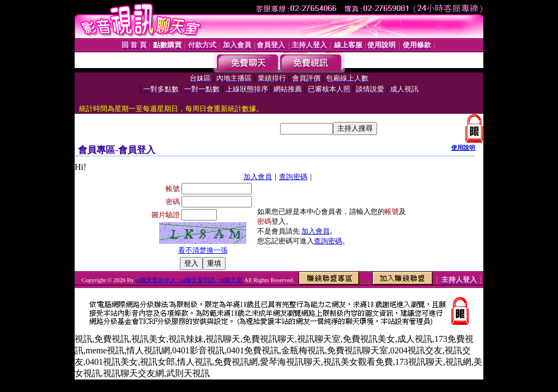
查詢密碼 (293, 177)
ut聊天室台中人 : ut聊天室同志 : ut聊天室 (190, 280)
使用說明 (463, 148)
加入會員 (258, 177)
